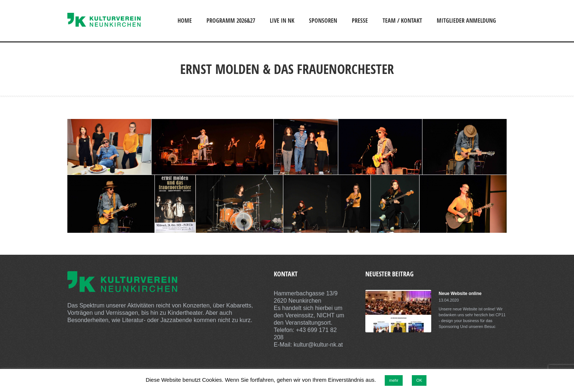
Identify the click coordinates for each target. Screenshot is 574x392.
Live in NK (282, 20)
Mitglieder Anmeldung (466, 20)
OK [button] (419, 380)
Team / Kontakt (402, 20)
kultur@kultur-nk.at (318, 345)
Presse (360, 20)
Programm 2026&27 (231, 20)
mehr (394, 380)
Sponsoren (323, 20)
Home (185, 20)
